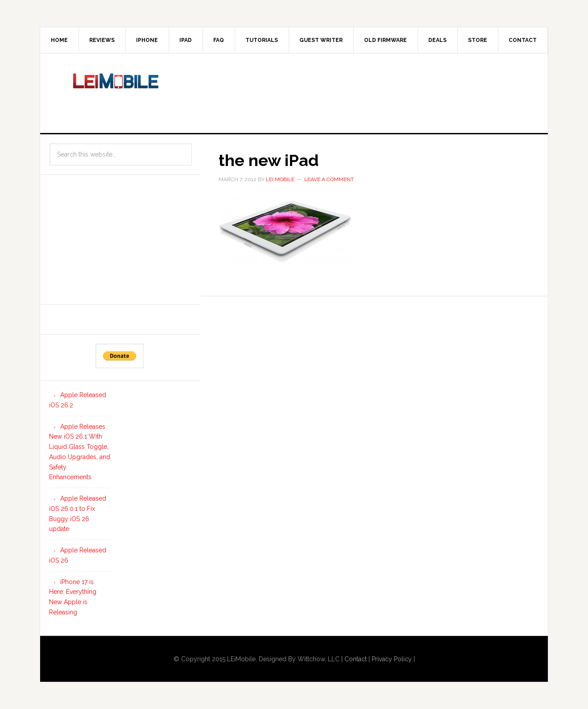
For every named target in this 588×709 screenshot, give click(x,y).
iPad (186, 40)
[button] (286, 230)
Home (59, 40)
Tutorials (262, 40)
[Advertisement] (368, 91)
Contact (523, 40)
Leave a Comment (329, 179)
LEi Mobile (116, 91)
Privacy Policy (392, 659)
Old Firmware (385, 40)
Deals (437, 40)
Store (478, 40)
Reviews (102, 40)
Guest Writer (321, 40)
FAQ (219, 40)
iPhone (147, 40)
